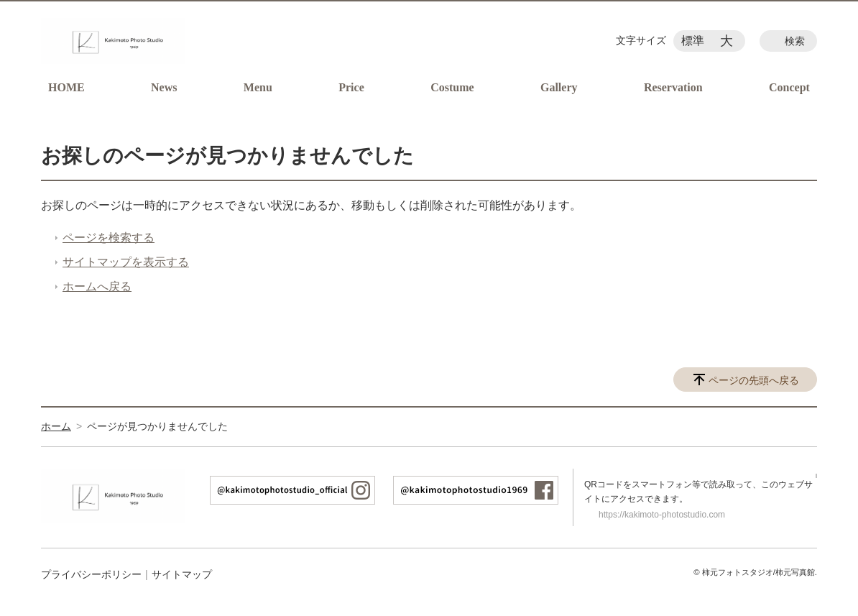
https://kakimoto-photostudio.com (662, 515)
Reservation (673, 87)
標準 (693, 41)
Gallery (559, 87)
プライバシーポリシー (91, 574)
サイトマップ (182, 574)
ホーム (56, 426)
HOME (66, 87)
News (164, 87)
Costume (452, 87)
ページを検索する (109, 238)
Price (351, 87)
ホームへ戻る (97, 286)
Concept (789, 87)
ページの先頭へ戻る (754, 380)
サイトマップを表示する (126, 262)
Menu (258, 87)
